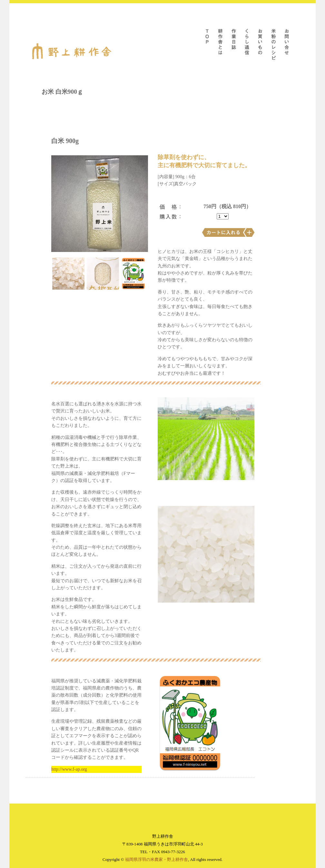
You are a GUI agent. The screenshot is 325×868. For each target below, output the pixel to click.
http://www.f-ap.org (69, 769)
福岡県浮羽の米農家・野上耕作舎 (157, 859)
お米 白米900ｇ (62, 92)
